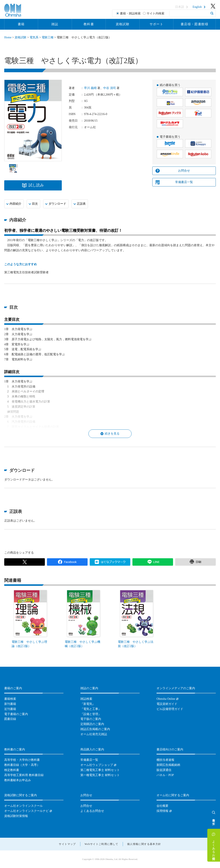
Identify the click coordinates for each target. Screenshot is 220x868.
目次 (35, 204)
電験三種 (48, 37)
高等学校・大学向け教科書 (22, 760)
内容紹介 (15, 204)
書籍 (21, 24)
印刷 (195, 562)
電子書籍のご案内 (16, 714)
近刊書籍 (10, 709)
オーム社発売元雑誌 (94, 734)
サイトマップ (67, 844)
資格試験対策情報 (16, 816)
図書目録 (10, 719)
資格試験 (123, 24)
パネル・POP (165, 775)
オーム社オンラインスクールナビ (26, 811)
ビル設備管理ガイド (170, 709)
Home (8, 37)
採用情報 (162, 811)
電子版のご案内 (91, 719)
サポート (157, 24)
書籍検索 (10, 699)
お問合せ (184, 171)
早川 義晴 (90, 88)
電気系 (34, 37)
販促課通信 (164, 770)
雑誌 (55, 24)
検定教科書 (12, 770)
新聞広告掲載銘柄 (168, 765)
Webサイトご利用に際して (102, 844)
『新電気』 (88, 704)
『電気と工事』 (91, 709)
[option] (13, 168)
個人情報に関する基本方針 (144, 844)
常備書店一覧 (184, 182)
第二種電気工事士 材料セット (100, 770)
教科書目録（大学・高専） (22, 765)
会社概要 (162, 806)
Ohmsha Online (166, 699)
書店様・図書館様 (195, 24)
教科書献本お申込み (18, 780)
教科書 (89, 24)
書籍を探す (214, 820)
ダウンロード (57, 204)
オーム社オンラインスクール (23, 806)
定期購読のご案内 (92, 724)
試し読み (36, 185)
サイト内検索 (155, 13)
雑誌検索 (86, 699)
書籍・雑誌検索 (130, 13)
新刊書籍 (10, 704)
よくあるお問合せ (214, 848)
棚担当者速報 (165, 760)
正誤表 (81, 204)
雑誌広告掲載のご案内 (95, 729)
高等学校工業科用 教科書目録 (24, 775)
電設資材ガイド (167, 704)
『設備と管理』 (91, 714)
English (197, 7)
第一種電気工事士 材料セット (100, 775)
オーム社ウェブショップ (97, 765)
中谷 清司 (110, 88)
